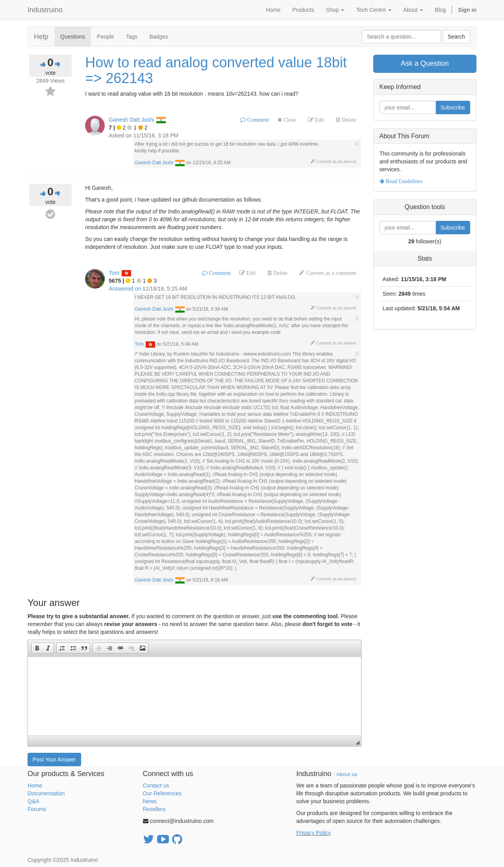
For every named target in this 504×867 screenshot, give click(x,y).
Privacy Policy (314, 833)
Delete (348, 120)
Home (35, 785)
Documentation (46, 793)
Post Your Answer (54, 760)
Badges (158, 37)
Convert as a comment (330, 273)
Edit (319, 120)
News (150, 801)
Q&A (33, 801)
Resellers (154, 809)
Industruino (45, 10)
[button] (37, 648)
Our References (162, 793)
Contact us (156, 785)
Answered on (125, 289)
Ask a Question (425, 63)
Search (456, 37)
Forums (37, 809)
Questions (73, 37)
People (106, 37)
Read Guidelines (403, 181)
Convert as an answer (336, 161)
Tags (132, 37)
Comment (257, 120)
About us (347, 774)
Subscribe (453, 107)
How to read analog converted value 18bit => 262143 (216, 70)
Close (289, 120)
